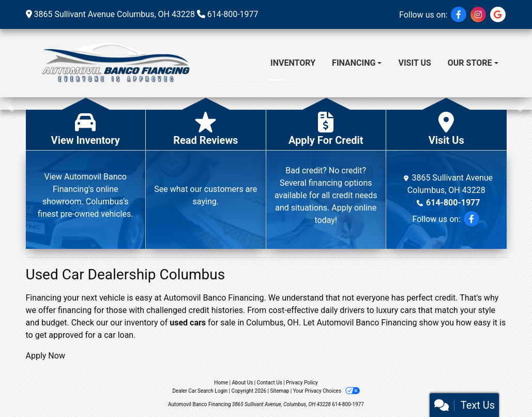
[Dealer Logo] (114, 63)
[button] (9, 103)
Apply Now (45, 356)
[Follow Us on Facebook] (459, 15)
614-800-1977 (233, 14)
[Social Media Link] (478, 15)
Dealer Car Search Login (200, 391)
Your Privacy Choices (326, 391)
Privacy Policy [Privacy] (302, 383)
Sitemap (279, 391)
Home (221, 383)
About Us (243, 383)
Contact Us (270, 383)
